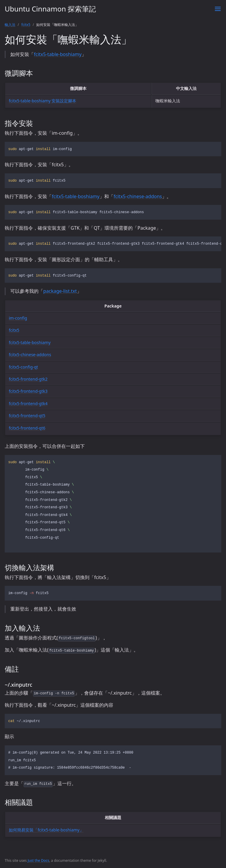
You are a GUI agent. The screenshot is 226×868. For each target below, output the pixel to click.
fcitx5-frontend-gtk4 (28, 403)
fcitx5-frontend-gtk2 (28, 379)
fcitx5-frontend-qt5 (27, 416)
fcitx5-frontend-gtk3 (28, 391)
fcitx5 (26, 25)
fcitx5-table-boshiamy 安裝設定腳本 (43, 101)
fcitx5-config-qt (23, 367)
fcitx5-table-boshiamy (58, 54)
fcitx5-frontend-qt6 (27, 428)
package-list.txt (60, 291)
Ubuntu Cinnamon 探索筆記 (50, 9)
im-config (18, 318)
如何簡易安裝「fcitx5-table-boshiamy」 (46, 830)
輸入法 (10, 25)
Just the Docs (38, 860)
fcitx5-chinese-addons (138, 196)
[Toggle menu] (218, 9)
